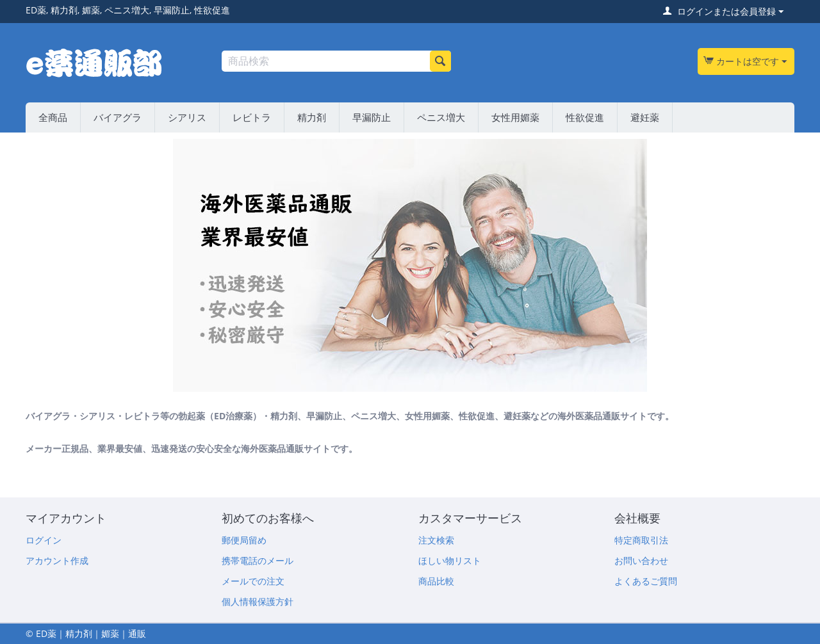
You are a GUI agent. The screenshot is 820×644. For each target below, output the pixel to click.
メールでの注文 (253, 581)
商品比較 (436, 581)
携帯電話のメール (258, 560)
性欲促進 (585, 117)
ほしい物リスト (450, 560)
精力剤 (312, 117)
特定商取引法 (641, 540)
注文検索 (436, 540)
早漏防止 (372, 117)
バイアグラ (118, 117)
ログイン (44, 540)
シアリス (187, 117)
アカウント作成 (57, 560)
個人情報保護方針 (258, 601)
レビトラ (252, 117)
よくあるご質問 (646, 581)
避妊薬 (645, 117)
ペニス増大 (441, 117)
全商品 (53, 117)
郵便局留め (244, 540)
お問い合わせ (641, 560)
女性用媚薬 (515, 117)
